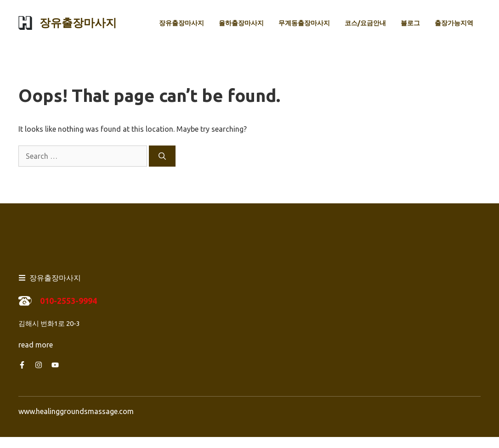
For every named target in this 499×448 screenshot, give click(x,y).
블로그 (410, 23)
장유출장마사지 (78, 23)
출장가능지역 (454, 23)
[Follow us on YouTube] (55, 365)
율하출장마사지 (241, 23)
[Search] (162, 156)
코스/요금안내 (365, 23)
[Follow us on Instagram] (39, 365)
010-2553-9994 (68, 301)
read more (36, 345)
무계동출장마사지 (304, 23)
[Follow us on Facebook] (22, 365)
